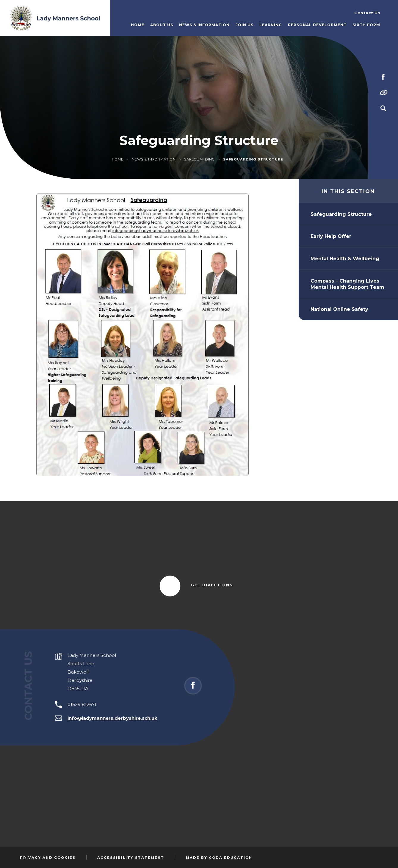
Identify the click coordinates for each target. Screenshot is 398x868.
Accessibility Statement (131, 858)
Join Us (245, 25)
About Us (162, 25)
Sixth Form (366, 25)
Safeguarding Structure (341, 214)
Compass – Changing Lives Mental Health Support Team (347, 284)
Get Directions (215, 585)
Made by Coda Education (219, 858)
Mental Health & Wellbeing (345, 259)
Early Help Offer (331, 236)
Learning (271, 25)
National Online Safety (339, 309)
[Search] (383, 108)
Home (138, 25)
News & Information (204, 25)
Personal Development (317, 25)
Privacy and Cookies (48, 858)
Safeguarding (199, 159)
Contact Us (367, 13)
